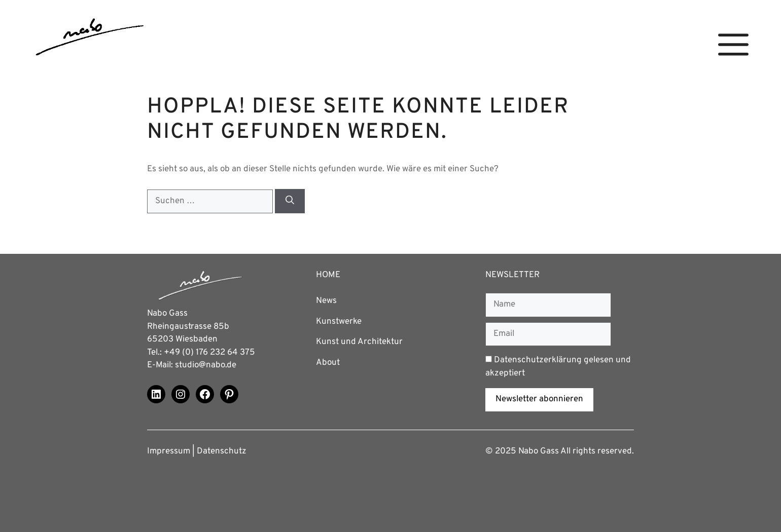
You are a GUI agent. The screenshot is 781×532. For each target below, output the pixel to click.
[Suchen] (290, 201)
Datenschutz (222, 451)
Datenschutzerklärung (538, 360)
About (328, 363)
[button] (733, 45)
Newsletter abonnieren (539, 399)
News (326, 301)
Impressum (169, 451)
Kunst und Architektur (359, 342)
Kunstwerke (339, 322)
